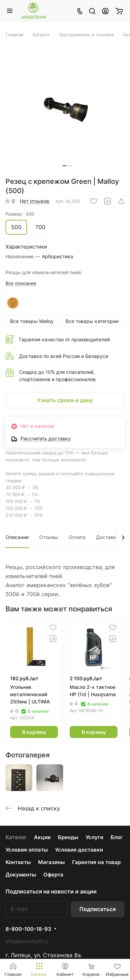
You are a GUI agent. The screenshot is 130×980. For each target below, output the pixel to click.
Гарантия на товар (96, 862)
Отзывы (49, 537)
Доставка (107, 537)
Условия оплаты (27, 850)
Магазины (51, 862)
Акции (42, 837)
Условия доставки (79, 850)
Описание (17, 537)
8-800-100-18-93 (28, 929)
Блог (117, 837)
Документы (21, 875)
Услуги (94, 837)
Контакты (18, 862)
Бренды (68, 837)
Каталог (16, 837)
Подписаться (98, 909)
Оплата (77, 537)
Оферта (53, 875)
